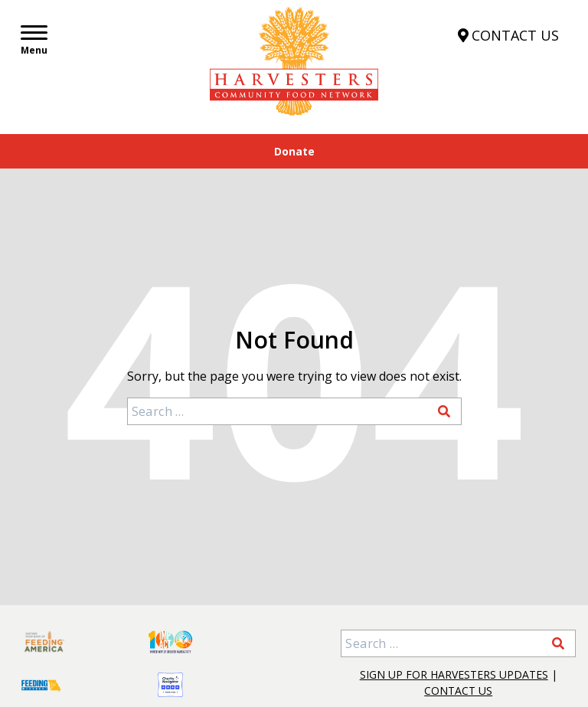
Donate (294, 151)
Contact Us (458, 691)
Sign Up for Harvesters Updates (454, 674)
